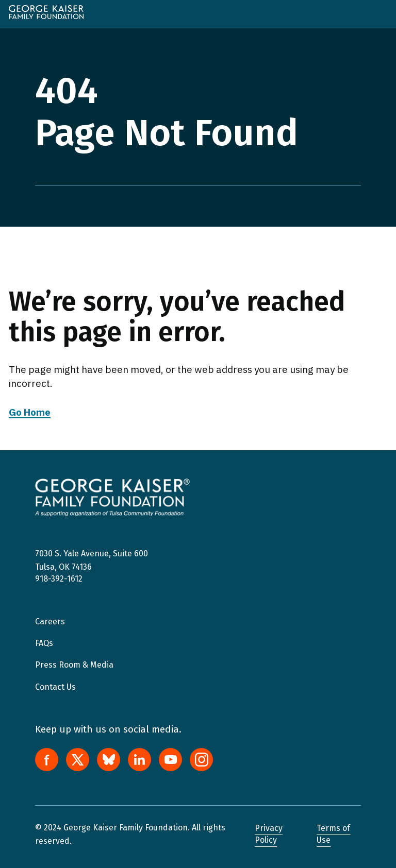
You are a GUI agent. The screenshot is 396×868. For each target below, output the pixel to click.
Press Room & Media (74, 665)
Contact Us (55, 687)
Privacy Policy (269, 834)
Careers (50, 622)
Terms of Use (333, 834)
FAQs (44, 643)
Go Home (30, 412)
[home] (46, 12)
